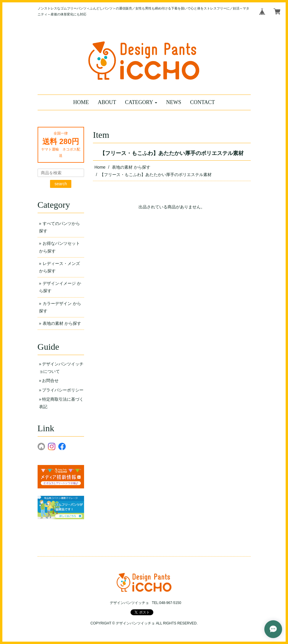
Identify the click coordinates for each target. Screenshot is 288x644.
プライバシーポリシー (63, 390)
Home (100, 167)
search (61, 184)
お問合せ (50, 381)
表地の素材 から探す (131, 167)
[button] (141, 102)
